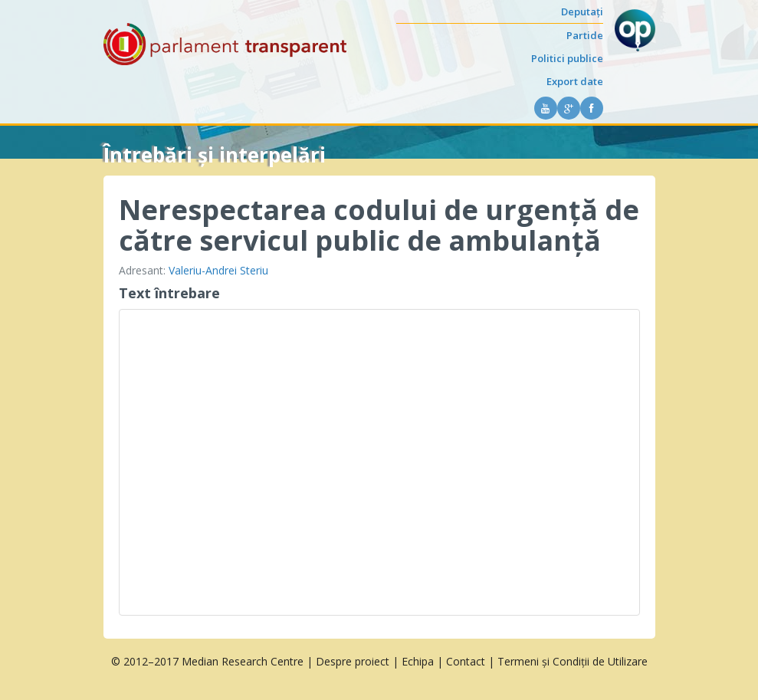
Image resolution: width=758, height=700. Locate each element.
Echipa (418, 661)
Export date (575, 81)
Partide (585, 35)
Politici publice (567, 58)
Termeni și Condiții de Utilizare (573, 661)
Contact (466, 661)
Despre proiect (353, 661)
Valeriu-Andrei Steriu (218, 270)
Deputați (582, 12)
